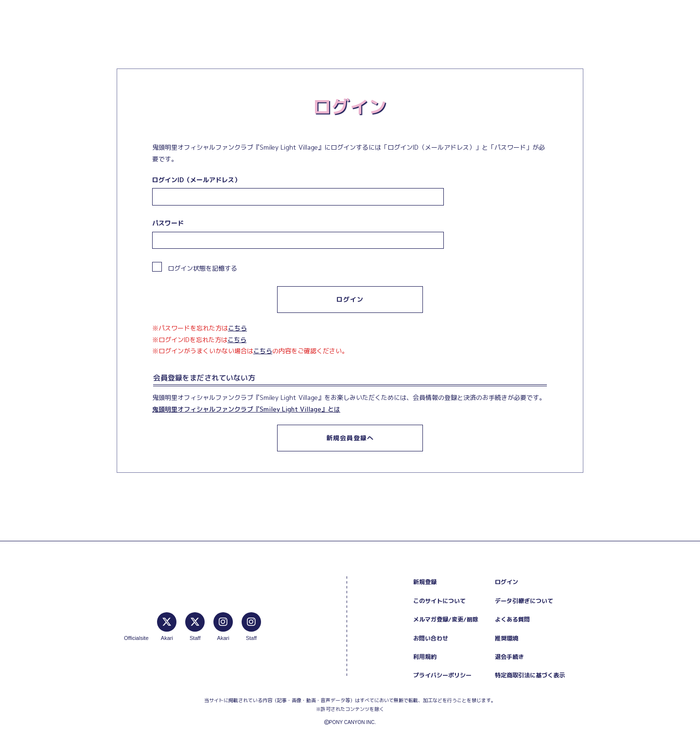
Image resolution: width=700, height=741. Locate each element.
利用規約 (425, 657)
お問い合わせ (431, 638)
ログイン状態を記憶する (195, 267)
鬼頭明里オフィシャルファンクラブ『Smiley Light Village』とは (246, 409)
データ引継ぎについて (524, 601)
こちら (237, 328)
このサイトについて (439, 601)
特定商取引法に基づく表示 (530, 675)
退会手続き (509, 657)
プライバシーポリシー (442, 675)
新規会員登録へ (350, 438)
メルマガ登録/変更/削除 (446, 619)
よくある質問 (512, 619)
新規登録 (425, 582)
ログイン (507, 582)
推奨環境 (507, 638)
